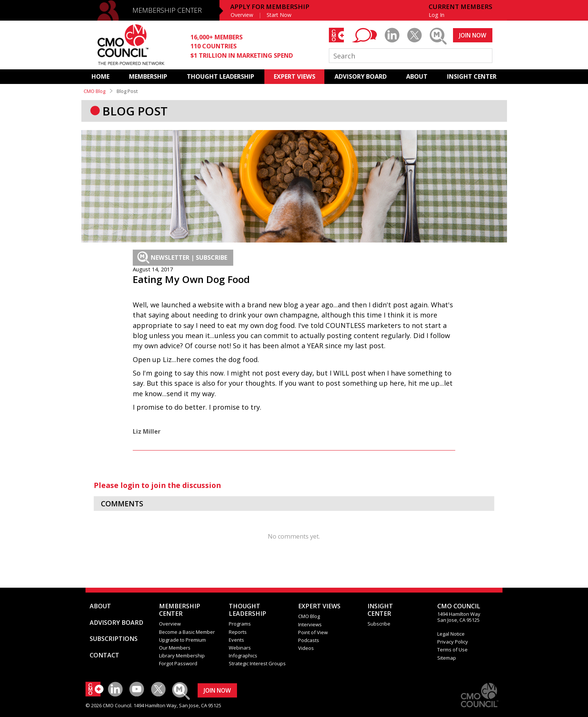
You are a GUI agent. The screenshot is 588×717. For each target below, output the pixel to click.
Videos (306, 648)
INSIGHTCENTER (380, 610)
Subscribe (379, 624)
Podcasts (309, 640)
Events (236, 640)
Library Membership (182, 656)
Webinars (240, 648)
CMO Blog (94, 91)
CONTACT (104, 655)
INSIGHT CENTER (472, 76)
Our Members (175, 648)
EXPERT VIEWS (295, 76)
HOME (100, 76)
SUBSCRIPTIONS (114, 639)
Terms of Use (452, 650)
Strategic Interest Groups (257, 663)
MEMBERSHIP (148, 76)
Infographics (243, 656)
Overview (242, 15)
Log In (436, 15)
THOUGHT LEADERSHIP (220, 76)
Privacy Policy (453, 642)
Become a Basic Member (187, 632)
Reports (238, 632)
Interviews (310, 624)
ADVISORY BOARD (361, 76)
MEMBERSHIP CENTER (167, 10)
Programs (240, 624)
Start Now (279, 15)
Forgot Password (178, 663)
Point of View (313, 632)
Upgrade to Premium (182, 640)
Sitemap (447, 658)
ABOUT (417, 76)
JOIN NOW (473, 35)
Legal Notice (451, 634)
